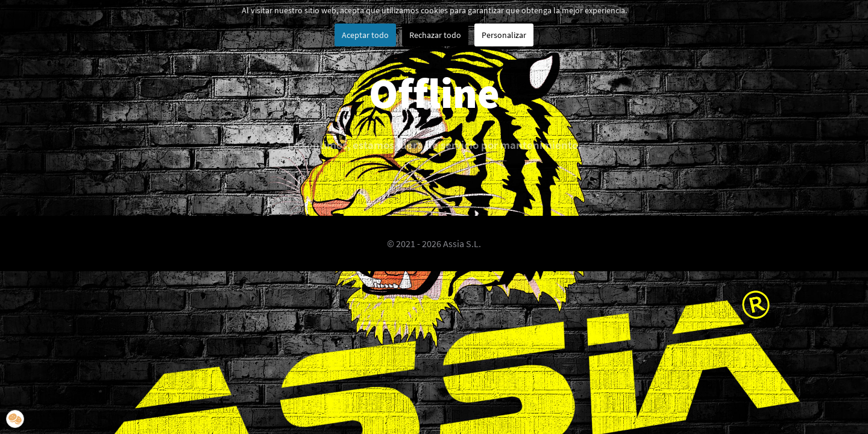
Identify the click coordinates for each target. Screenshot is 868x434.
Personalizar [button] (504, 35)
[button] (15, 419)
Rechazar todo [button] (435, 35)
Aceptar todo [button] (365, 35)
